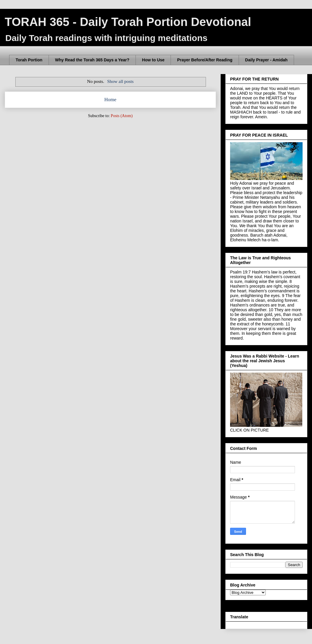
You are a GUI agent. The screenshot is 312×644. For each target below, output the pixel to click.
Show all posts (120, 81)
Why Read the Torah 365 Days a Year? (92, 60)
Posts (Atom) (122, 116)
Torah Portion (29, 60)
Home (110, 100)
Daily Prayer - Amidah (266, 60)
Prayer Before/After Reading (205, 60)
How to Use (153, 60)
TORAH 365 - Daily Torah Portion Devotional (128, 22)
